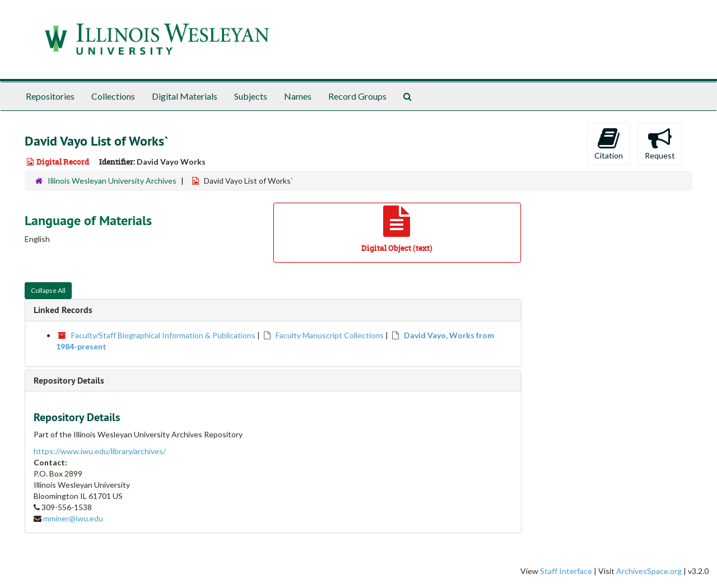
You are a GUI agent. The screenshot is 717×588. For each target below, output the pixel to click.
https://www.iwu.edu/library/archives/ (100, 451)
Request (660, 143)
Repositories (50, 96)
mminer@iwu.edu (73, 518)
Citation (609, 143)
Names (298, 96)
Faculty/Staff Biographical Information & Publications (163, 335)
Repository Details (69, 381)
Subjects (251, 96)
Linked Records (63, 310)
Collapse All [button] (48, 290)
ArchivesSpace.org (649, 571)
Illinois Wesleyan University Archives (112, 181)
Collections (113, 96)
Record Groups (357, 96)
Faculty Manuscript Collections (330, 335)
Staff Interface (566, 571)
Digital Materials (185, 96)
